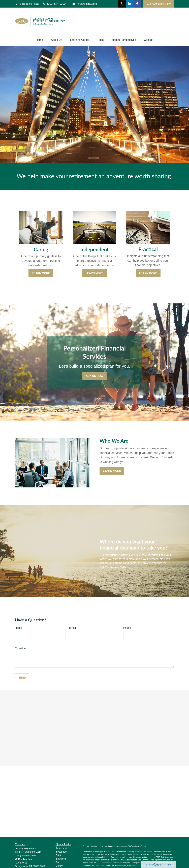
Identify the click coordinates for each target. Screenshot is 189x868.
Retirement (61, 848)
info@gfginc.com (85, 4)
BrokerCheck (141, 846)
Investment (61, 852)
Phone (127, 628)
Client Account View (159, 4)
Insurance (61, 859)
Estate (59, 855)
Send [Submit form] (22, 678)
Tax (57, 862)
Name (19, 628)
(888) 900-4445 (33, 852)
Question (20, 648)
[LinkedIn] (130, 4)
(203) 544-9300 (30, 849)
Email (72, 628)
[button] (39, 40)
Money (59, 866)
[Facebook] (137, 4)
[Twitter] (122, 4)
